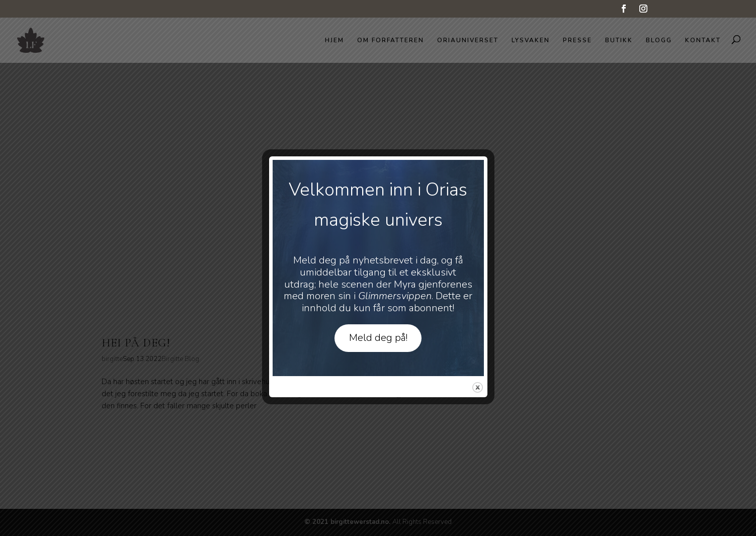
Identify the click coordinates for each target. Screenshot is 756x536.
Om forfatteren (391, 40)
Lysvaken (531, 40)
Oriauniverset (468, 40)
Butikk (619, 40)
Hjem (334, 40)
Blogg (659, 40)
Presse (577, 40)
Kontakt (703, 40)
